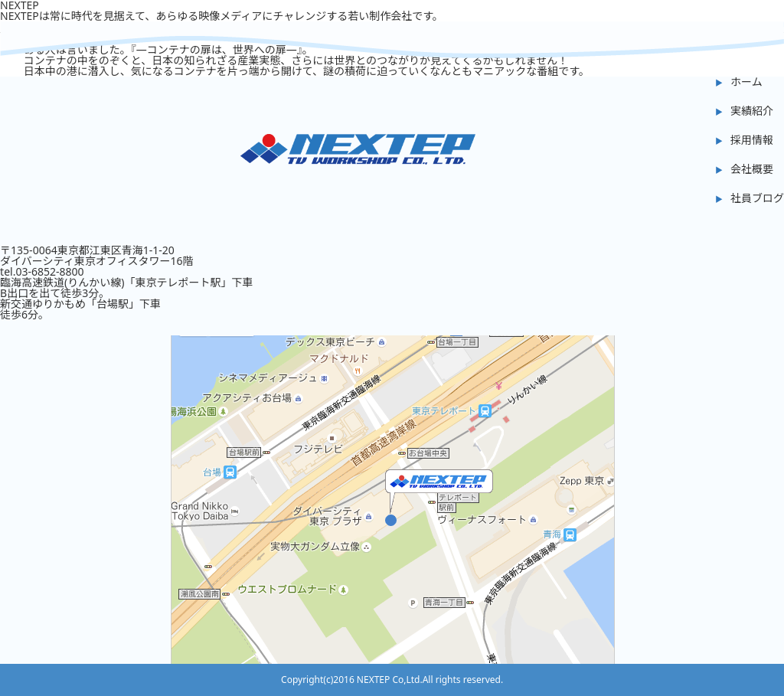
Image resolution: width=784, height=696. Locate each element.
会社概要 (752, 169)
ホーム (746, 82)
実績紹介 (752, 111)
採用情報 (752, 140)
